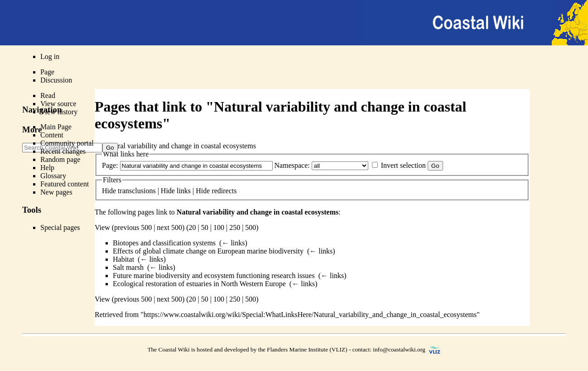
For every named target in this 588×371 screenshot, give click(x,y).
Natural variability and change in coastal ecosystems (258, 212)
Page (47, 72)
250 (235, 227)
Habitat (123, 259)
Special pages (60, 227)
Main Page (56, 127)
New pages (56, 192)
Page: (110, 165)
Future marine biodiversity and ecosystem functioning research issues (214, 276)
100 (219, 227)
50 (205, 227)
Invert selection (403, 165)
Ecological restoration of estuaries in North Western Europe (199, 284)
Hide (109, 191)
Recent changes (63, 151)
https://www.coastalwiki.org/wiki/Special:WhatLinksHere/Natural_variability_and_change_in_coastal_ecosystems (310, 315)
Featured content (65, 184)
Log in (50, 56)
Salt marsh (128, 267)
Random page (60, 159)
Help (47, 168)
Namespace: (292, 165)
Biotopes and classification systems (164, 243)
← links (233, 243)
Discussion (56, 80)
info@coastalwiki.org (399, 349)
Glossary (53, 176)
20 (193, 227)
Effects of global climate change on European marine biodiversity (208, 251)
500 (251, 227)
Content (52, 135)
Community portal (67, 143)
